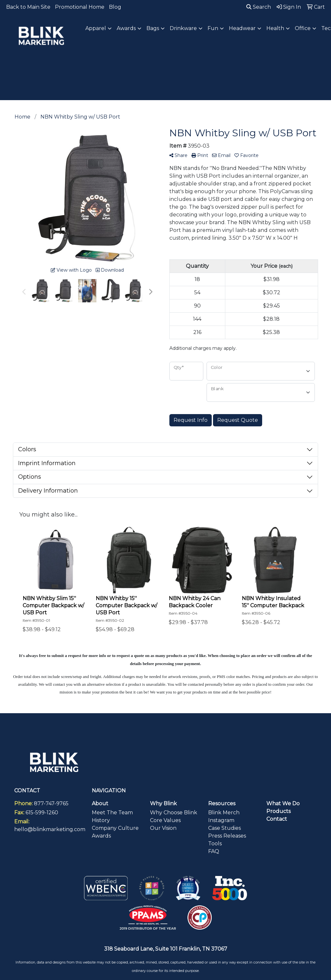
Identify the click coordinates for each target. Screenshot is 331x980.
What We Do (283, 803)
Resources (222, 803)
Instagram (221, 820)
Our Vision (163, 828)
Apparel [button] (96, 28)
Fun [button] (213, 28)
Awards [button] (126, 28)
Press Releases (227, 836)
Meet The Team (112, 813)
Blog (115, 7)
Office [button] (303, 28)
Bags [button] (153, 28)
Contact (277, 819)
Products (278, 811)
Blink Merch (224, 813)
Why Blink (163, 803)
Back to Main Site (28, 7)
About (100, 803)
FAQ (214, 851)
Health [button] (275, 28)
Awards (101, 836)
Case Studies (224, 828)
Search (259, 7)
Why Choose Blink (174, 813)
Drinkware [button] (183, 28)
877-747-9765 (51, 803)
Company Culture (115, 828)
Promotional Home (80, 7)
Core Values (165, 820)
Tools (215, 844)
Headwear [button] (242, 28)
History (101, 820)
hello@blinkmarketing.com (50, 829)
